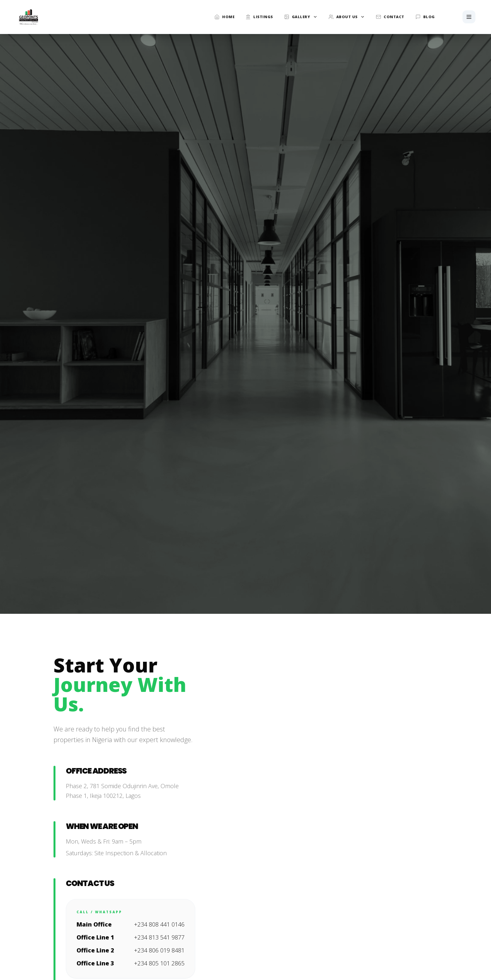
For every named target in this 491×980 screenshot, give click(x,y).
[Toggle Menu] (469, 17)
